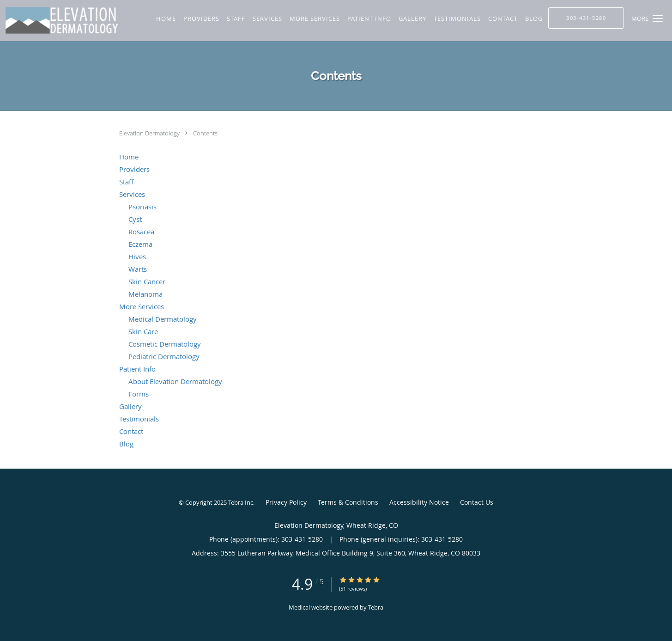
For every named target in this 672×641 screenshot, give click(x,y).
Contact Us (477, 502)
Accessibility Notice (419, 502)
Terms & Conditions (348, 502)
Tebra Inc (241, 502)
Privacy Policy (286, 502)
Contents (205, 133)
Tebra (376, 607)
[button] (658, 18)
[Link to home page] (64, 21)
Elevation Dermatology (150, 133)
